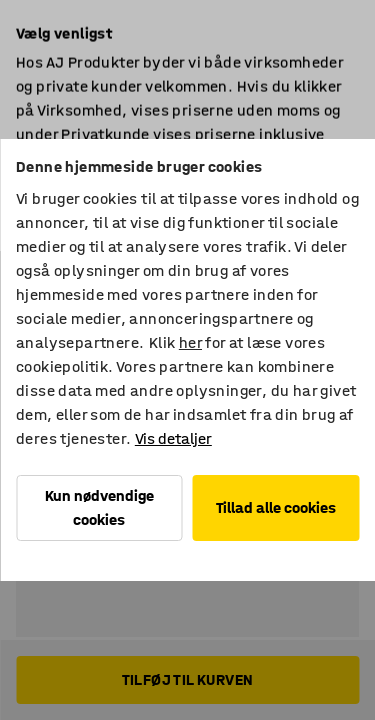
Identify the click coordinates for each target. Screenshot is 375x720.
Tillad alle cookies (276, 507)
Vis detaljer (173, 438)
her (190, 342)
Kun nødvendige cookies (99, 507)
